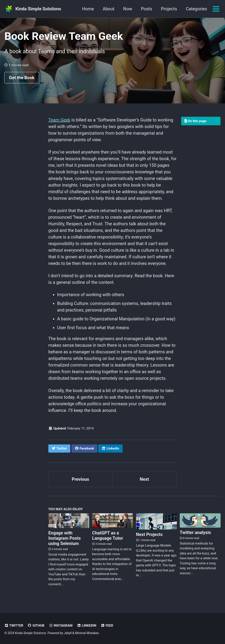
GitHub (36, 626)
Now (128, 9)
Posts (146, 9)
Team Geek (59, 120)
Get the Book (22, 78)
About (108, 9)
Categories (196, 9)
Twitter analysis (195, 532)
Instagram (61, 626)
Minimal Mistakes (87, 633)
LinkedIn (87, 626)
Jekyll (68, 633)
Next (144, 479)
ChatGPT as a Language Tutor (108, 536)
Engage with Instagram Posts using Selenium (65, 538)
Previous (81, 479)
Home (88, 9)
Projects (169, 9)
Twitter (14, 626)
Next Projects (149, 534)
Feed (107, 626)
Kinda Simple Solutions (38, 9)
